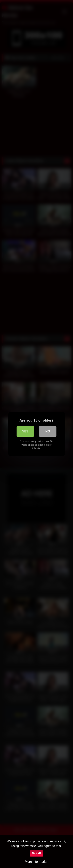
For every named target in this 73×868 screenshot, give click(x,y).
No (48, 431)
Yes (25, 431)
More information (36, 862)
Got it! (36, 853)
